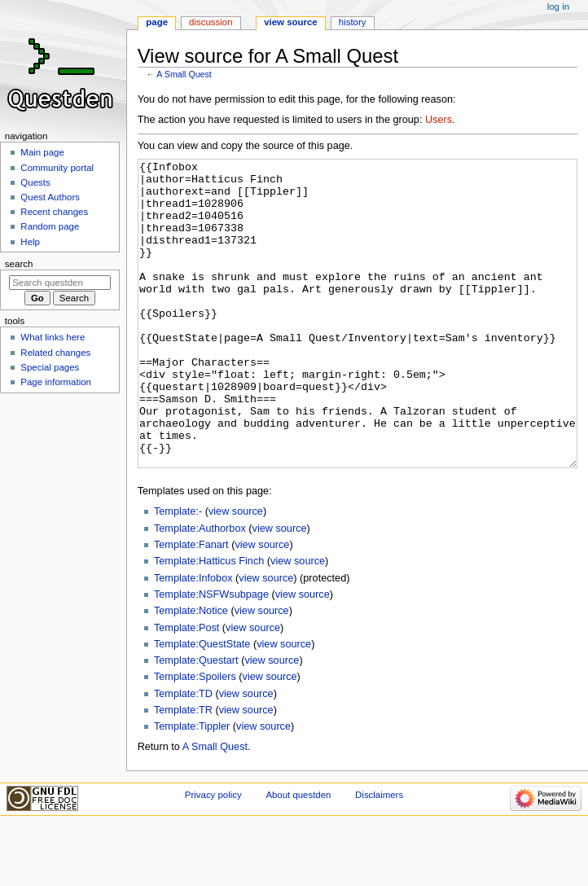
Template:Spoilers (195, 738)
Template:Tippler (192, 787)
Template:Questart (196, 722)
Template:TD (183, 755)
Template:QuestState (202, 705)
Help (30, 242)
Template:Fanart (191, 606)
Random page (50, 226)
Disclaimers (379, 856)
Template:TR (183, 771)
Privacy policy (213, 856)
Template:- (178, 572)
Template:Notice (191, 672)
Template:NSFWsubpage (211, 656)
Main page (42, 152)
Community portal (57, 168)
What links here (53, 337)
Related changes (55, 353)
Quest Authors (50, 197)
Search (19, 264)
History (353, 22)
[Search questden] (60, 283)
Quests (35, 182)
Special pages (50, 367)
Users (439, 120)
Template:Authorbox (200, 590)
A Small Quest (184, 74)
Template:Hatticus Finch (209, 622)
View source (291, 22)
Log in (558, 7)
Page (157, 22)
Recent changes (54, 212)
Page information (56, 382)
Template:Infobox (193, 639)
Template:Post (186, 689)
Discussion (211, 22)
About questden (298, 856)
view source (236, 572)
